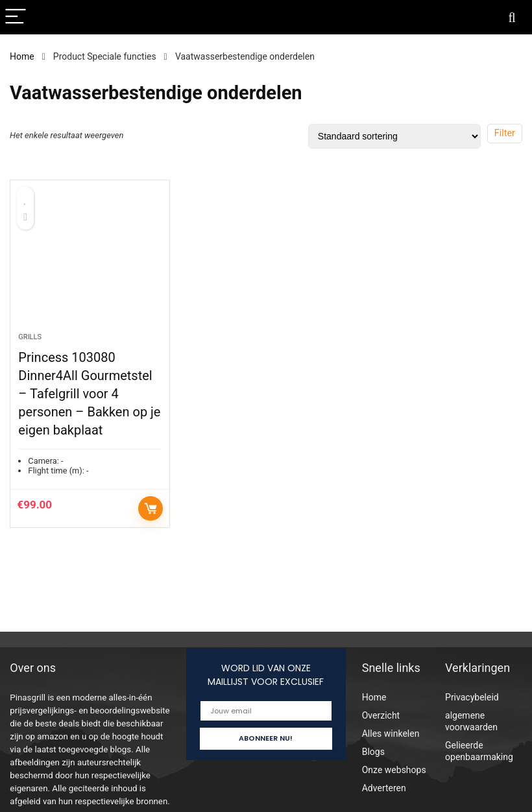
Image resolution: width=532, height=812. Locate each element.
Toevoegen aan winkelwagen (151, 508)
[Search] (512, 17)
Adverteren (384, 788)
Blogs (373, 752)
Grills (30, 337)
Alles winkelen (391, 734)
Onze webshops (394, 770)
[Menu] (16, 17)
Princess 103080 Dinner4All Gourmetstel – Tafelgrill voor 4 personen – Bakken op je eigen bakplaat (89, 394)
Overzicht (381, 715)
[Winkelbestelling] (394, 136)
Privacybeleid (472, 697)
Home (22, 56)
